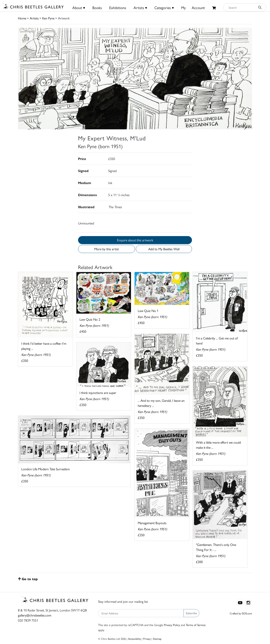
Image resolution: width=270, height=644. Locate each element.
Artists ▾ (140, 8)
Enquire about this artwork (135, 240)
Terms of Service (196, 625)
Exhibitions (118, 8)
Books (97, 8)
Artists (34, 18)
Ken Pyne (48, 18)
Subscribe (191, 613)
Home (22, 18)
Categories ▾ (164, 8)
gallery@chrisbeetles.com (35, 615)
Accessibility (134, 639)
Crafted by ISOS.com (241, 613)
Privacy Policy (172, 625)
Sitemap (157, 639)
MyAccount (193, 8)
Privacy (147, 639)
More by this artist (107, 249)
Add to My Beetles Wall (164, 249)
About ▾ (79, 8)
